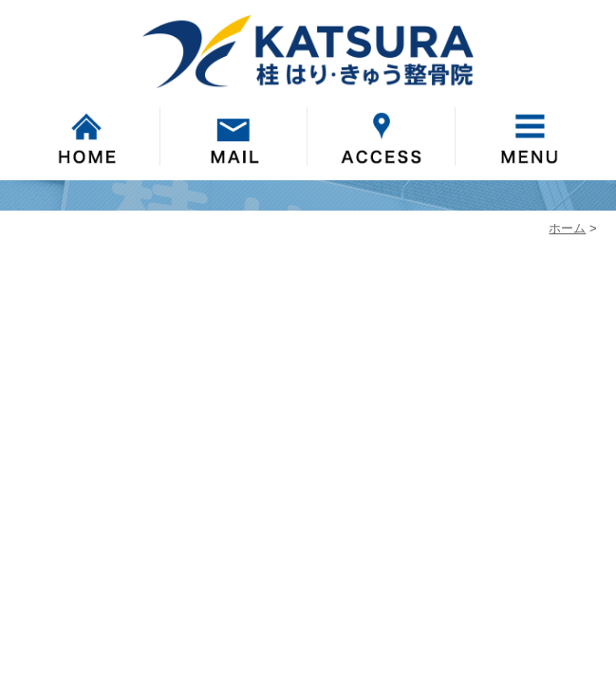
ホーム (567, 228)
